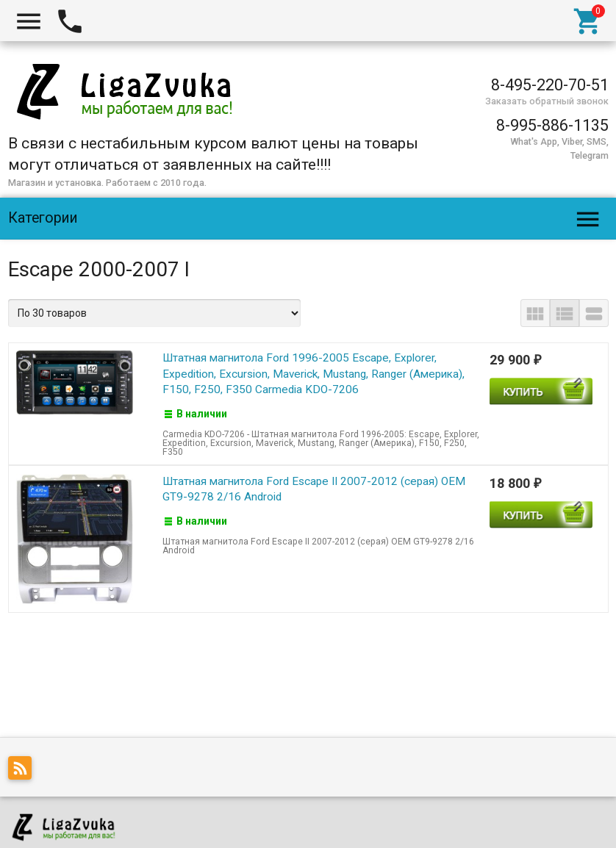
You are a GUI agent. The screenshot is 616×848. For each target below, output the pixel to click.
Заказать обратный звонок (547, 101)
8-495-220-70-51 (550, 85)
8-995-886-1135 (552, 125)
